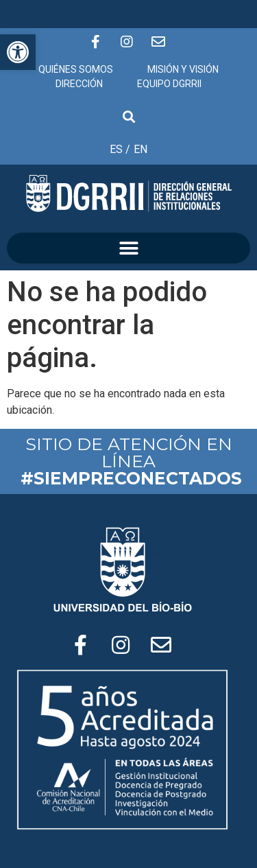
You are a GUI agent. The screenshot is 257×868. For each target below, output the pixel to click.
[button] (128, 248)
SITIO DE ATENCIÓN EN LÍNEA (131, 461)
